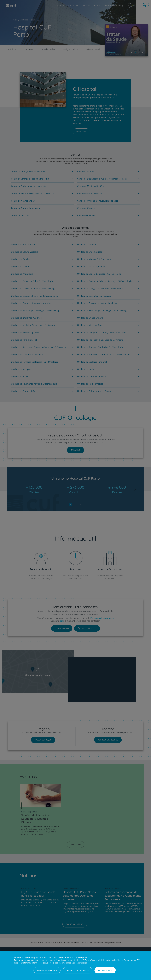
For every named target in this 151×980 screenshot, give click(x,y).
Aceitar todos (105, 970)
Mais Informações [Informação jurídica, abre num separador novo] (79, 963)
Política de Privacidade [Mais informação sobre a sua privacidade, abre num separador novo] (61, 963)
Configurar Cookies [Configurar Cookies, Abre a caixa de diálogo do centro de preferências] (47, 970)
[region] (75, 965)
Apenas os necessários (78, 970)
